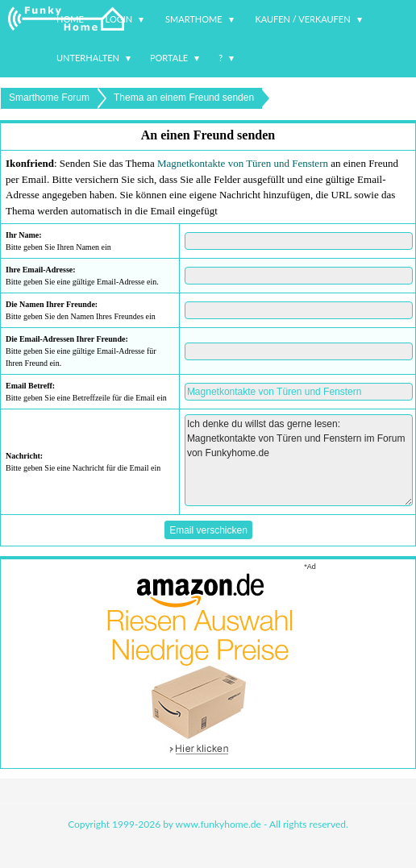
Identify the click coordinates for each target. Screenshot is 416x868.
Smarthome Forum (49, 98)
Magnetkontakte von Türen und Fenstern (243, 163)
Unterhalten (88, 58)
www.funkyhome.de (218, 824)
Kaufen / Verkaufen (302, 19)
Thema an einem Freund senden (184, 98)
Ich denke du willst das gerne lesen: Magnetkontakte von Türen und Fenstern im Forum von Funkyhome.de (299, 460)
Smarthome (194, 19)
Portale (169, 58)
